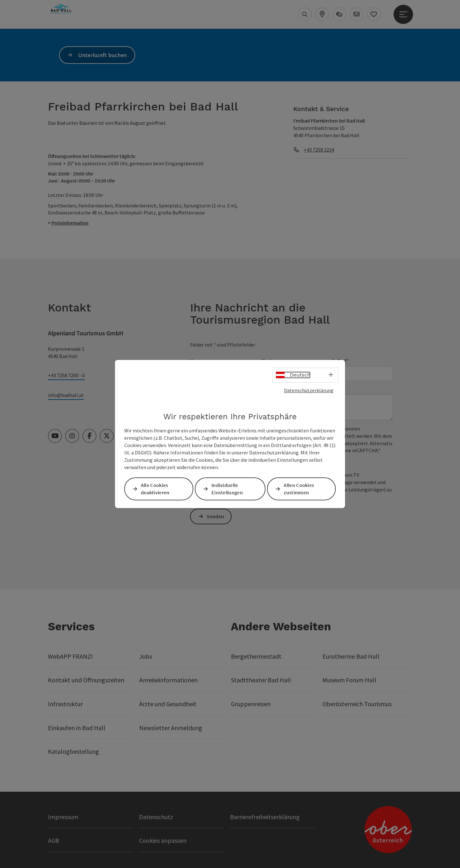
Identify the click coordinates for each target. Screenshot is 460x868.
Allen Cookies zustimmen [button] (299, 489)
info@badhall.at (66, 395)
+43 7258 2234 (319, 150)
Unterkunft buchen (103, 55)
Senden (216, 516)
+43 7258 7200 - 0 (66, 375)
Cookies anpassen (163, 840)
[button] (77, 132)
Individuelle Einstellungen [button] (227, 489)
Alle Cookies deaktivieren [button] (156, 489)
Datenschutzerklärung (309, 390)
